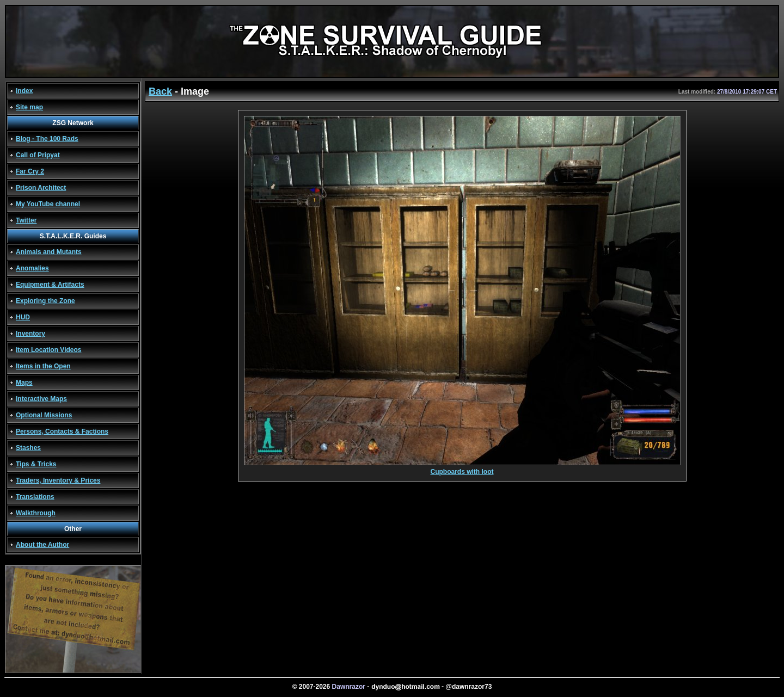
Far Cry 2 (30, 171)
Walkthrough (36, 513)
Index (24, 91)
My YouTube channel (48, 204)
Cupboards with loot (462, 469)
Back (160, 91)
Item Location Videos (48, 350)
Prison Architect (41, 188)
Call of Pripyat (38, 155)
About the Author (42, 545)
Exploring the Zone (45, 301)
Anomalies (32, 268)
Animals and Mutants (49, 252)
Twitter (26, 220)
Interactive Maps (41, 399)
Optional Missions (44, 415)
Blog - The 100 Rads (47, 139)
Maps (24, 383)
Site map (29, 107)
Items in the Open (43, 366)
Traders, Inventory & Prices (58, 480)
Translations (35, 497)
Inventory (30, 334)
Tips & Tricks (36, 464)
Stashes (28, 448)
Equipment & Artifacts (50, 285)
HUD (23, 317)
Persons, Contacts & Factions (62, 431)
